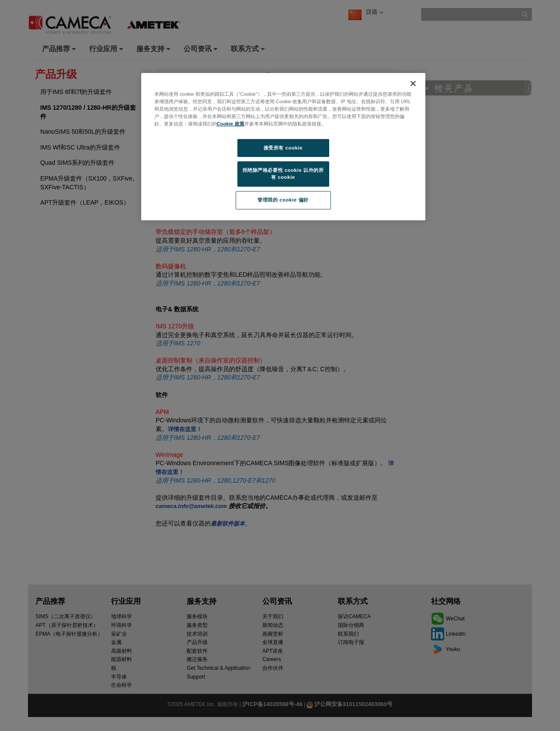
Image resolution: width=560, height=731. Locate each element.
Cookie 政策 (231, 124)
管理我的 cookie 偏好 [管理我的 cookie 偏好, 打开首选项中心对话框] (283, 200)
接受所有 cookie (283, 148)
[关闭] (413, 84)
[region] (283, 147)
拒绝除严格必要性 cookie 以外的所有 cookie (283, 174)
